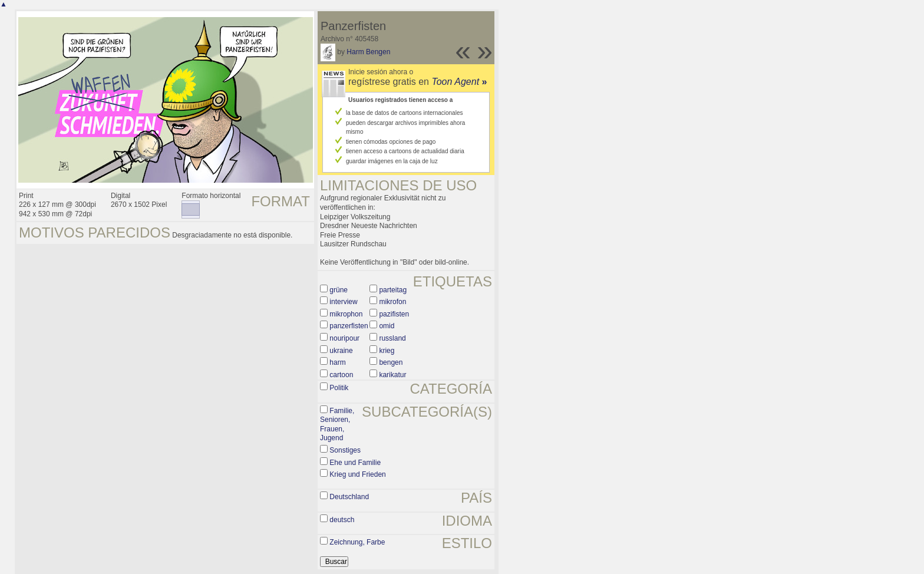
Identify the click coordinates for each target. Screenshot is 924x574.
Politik (339, 388)
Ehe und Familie (355, 463)
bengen (391, 362)
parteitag (393, 290)
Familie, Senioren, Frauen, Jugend (337, 425)
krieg (387, 351)
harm (337, 362)
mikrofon (392, 302)
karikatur (392, 375)
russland (392, 338)
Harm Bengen (368, 52)
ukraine (341, 351)
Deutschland (349, 497)
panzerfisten (349, 326)
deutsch (342, 520)
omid (387, 326)
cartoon (341, 375)
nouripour (344, 338)
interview (343, 302)
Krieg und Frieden (357, 474)
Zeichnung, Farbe (357, 542)
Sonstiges (345, 450)
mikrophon (346, 314)
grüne (339, 290)
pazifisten (394, 314)
